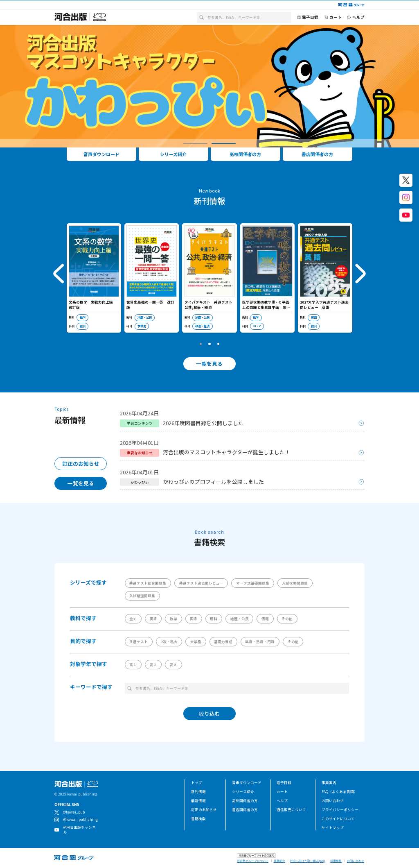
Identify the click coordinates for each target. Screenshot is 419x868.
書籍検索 (198, 818)
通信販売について (291, 809)
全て (133, 619)
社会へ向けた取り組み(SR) (307, 861)
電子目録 (284, 782)
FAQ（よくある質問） (340, 791)
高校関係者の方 (245, 800)
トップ (197, 782)
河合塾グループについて (253, 861)
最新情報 (198, 800)
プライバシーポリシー (340, 809)
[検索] (202, 17)
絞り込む (209, 713)
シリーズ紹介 (243, 791)
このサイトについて (338, 818)
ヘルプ (282, 800)
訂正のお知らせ (81, 463)
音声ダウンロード (247, 782)
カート (282, 791)
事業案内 (329, 782)
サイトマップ (333, 827)
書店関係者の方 (245, 809)
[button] (195, 143)
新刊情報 (198, 791)
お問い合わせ (333, 800)
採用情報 (336, 861)
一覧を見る (209, 364)
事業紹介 (279, 861)
